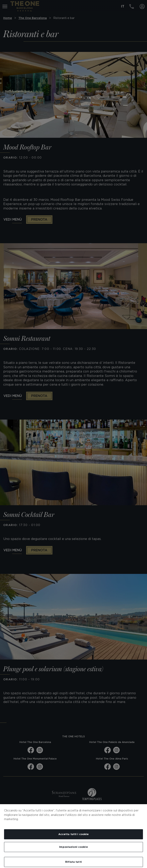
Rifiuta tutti (73, 862)
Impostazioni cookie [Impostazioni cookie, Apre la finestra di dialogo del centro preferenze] (73, 847)
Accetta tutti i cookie (74, 834)
